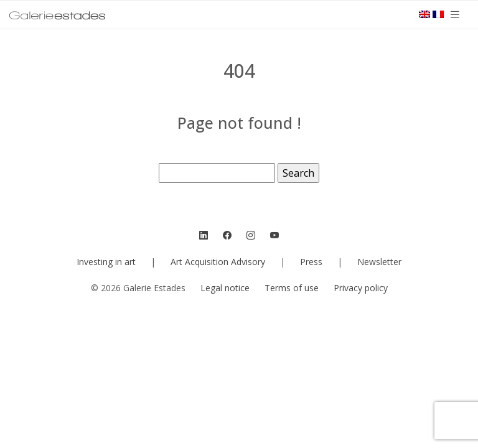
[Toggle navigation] (455, 15)
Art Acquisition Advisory (218, 262)
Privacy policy (361, 288)
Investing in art (106, 262)
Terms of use (292, 288)
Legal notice (225, 288)
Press (311, 262)
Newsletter (379, 262)
